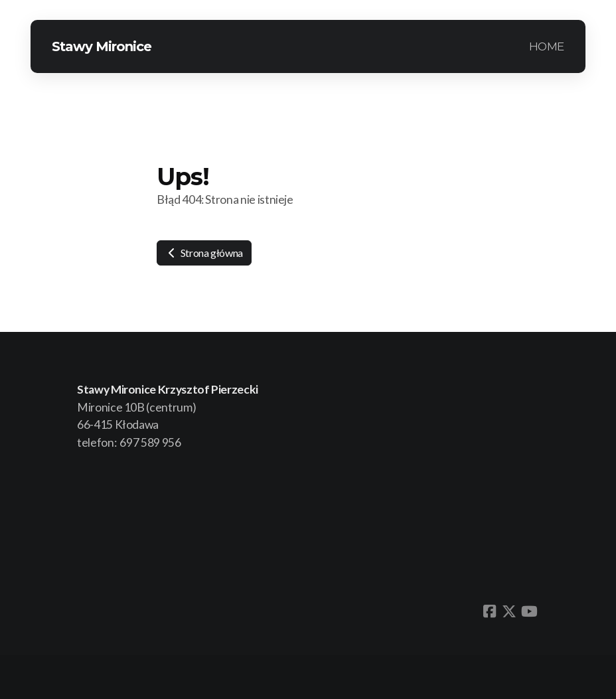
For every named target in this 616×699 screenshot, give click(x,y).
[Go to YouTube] (529, 611)
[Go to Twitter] (509, 611)
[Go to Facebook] (489, 611)
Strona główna (204, 253)
